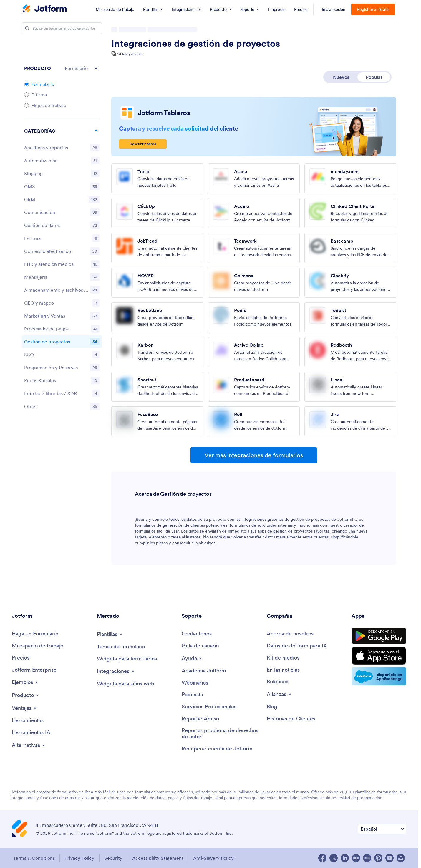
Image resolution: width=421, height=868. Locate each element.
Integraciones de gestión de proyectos (196, 44)
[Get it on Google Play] (379, 636)
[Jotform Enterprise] (34, 670)
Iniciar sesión (334, 9)
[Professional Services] (209, 707)
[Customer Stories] (291, 719)
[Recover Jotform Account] (217, 749)
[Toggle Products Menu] (26, 695)
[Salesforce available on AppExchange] (379, 676)
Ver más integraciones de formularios (254, 455)
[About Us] (290, 634)
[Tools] (28, 721)
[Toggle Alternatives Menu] (29, 745)
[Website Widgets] (126, 684)
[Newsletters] (277, 682)
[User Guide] (200, 646)
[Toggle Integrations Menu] (116, 671)
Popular (374, 77)
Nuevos (341, 77)
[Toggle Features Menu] (25, 708)
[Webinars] (195, 683)
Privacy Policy (79, 858)
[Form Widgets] (127, 659)
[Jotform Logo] (45, 9)
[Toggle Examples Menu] (25, 682)
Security (113, 858)
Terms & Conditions (34, 858)
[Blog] (272, 707)
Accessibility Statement (158, 858)
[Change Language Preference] (382, 829)
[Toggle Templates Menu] (110, 634)
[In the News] (283, 670)
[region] (62, 270)
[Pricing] (21, 658)
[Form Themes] (121, 647)
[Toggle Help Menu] (192, 658)
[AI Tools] (31, 733)
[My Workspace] (38, 646)
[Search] (27, 28)
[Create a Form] (35, 634)
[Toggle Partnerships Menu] (279, 694)
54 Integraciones (130, 54)
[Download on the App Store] (379, 656)
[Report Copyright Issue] (221, 733)
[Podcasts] (192, 695)
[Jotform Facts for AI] (297, 646)
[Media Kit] (283, 658)
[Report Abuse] (200, 719)
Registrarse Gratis (373, 9)
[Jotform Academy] (204, 671)
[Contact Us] (197, 634)
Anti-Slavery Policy (213, 858)
